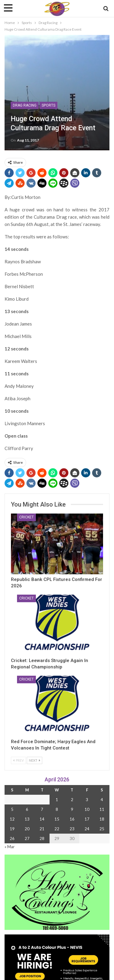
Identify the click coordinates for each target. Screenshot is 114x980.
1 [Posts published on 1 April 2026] (57, 800)
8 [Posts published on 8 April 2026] (57, 809)
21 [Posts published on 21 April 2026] (42, 829)
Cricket (26, 517)
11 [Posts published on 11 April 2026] (102, 809)
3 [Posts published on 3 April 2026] (87, 800)
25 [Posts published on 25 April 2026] (102, 829)
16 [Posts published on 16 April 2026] (72, 819)
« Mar (10, 847)
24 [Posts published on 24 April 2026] (87, 829)
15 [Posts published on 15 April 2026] (57, 819)
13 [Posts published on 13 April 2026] (27, 819)
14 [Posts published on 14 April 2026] (42, 819)
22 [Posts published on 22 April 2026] (57, 829)
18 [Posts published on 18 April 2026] (102, 819)
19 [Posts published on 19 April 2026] (12, 829)
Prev (18, 760)
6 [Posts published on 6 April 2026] (27, 809)
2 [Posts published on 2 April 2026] (72, 800)
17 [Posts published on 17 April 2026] (87, 819)
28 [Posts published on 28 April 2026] (42, 838)
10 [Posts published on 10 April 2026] (87, 809)
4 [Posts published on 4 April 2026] (102, 800)
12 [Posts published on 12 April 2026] (12, 819)
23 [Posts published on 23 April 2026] (72, 829)
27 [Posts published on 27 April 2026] (27, 838)
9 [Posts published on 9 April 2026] (72, 809)
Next (35, 760)
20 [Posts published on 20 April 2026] (27, 829)
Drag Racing (25, 105)
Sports (48, 105)
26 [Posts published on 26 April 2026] (12, 838)
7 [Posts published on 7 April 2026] (42, 809)
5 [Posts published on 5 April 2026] (12, 809)
